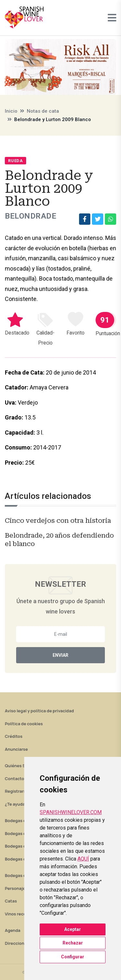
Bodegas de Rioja (22, 820)
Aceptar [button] (73, 929)
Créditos (14, 736)
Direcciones (17, 943)
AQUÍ (83, 859)
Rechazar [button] (73, 943)
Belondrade (30, 216)
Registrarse (17, 791)
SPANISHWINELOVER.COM (71, 812)
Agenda (13, 930)
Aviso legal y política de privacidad (39, 711)
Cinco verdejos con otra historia (58, 521)
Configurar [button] (73, 957)
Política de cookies (24, 724)
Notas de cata (43, 111)
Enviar (60, 655)
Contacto (15, 779)
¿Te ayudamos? (20, 804)
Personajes (16, 888)
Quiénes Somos (21, 766)
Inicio (11, 111)
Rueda (15, 161)
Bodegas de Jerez (23, 846)
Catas (11, 901)
